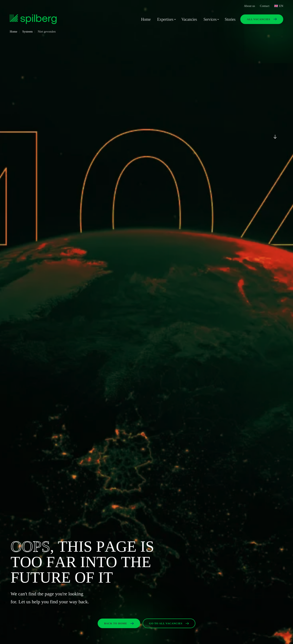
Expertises (165, 19)
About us (250, 6)
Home (146, 19)
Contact (265, 6)
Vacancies (189, 19)
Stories (230, 19)
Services (210, 19)
